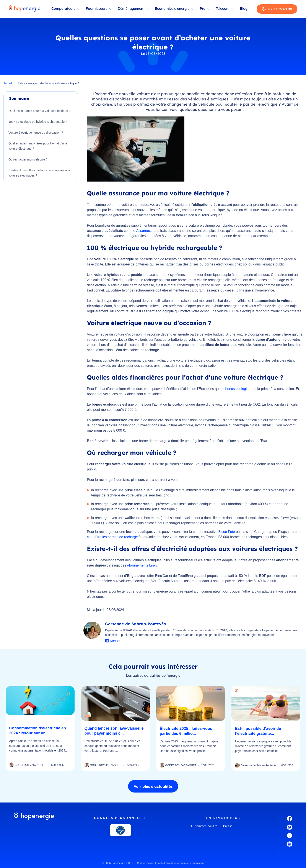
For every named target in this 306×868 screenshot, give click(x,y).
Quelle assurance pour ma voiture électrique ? (39, 111)
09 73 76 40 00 (277, 9)
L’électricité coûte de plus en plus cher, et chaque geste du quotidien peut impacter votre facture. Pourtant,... (112, 746)
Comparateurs (63, 8)
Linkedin (115, 641)
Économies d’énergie (172, 8)
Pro (203, 8)
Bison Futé (226, 532)
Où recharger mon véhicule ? (28, 159)
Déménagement (131, 8)
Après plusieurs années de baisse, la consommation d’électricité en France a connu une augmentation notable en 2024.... (39, 746)
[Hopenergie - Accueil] (24, 9)
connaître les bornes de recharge (112, 537)
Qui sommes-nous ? (203, 826)
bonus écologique (239, 389)
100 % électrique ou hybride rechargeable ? (38, 122)
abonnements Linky (142, 565)
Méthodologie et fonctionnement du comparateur (181, 863)
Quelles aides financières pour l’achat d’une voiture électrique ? (38, 146)
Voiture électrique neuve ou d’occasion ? (36, 133)
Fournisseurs (97, 8)
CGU (131, 863)
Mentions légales (145, 863)
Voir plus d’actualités (153, 786)
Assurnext (144, 231)
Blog (244, 8)
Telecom (223, 8)
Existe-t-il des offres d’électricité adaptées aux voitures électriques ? (39, 173)
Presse (228, 826)
